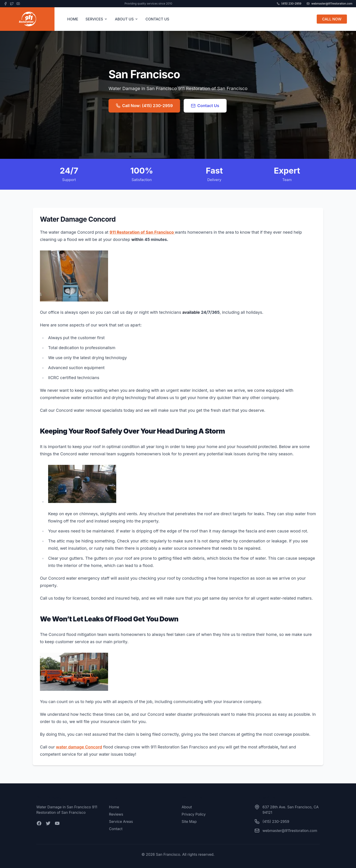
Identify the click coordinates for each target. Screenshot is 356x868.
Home (114, 807)
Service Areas (121, 821)
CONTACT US (157, 19)
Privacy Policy (194, 814)
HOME (73, 19)
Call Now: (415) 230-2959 (144, 106)
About (187, 807)
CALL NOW (332, 19)
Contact (116, 829)
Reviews (116, 814)
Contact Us (205, 106)
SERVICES (96, 19)
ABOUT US (127, 19)
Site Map (189, 821)
